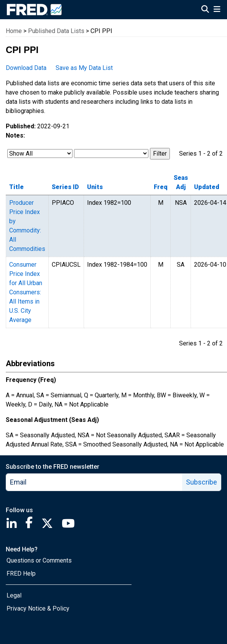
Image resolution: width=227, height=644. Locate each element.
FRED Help (21, 573)
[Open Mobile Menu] (217, 10)
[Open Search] (205, 10)
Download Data (26, 68)
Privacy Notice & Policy (38, 608)
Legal (14, 595)
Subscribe (202, 482)
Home (14, 31)
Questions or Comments (39, 560)
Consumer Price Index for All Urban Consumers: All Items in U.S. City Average (26, 292)
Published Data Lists (56, 31)
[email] (94, 482)
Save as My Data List (84, 68)
